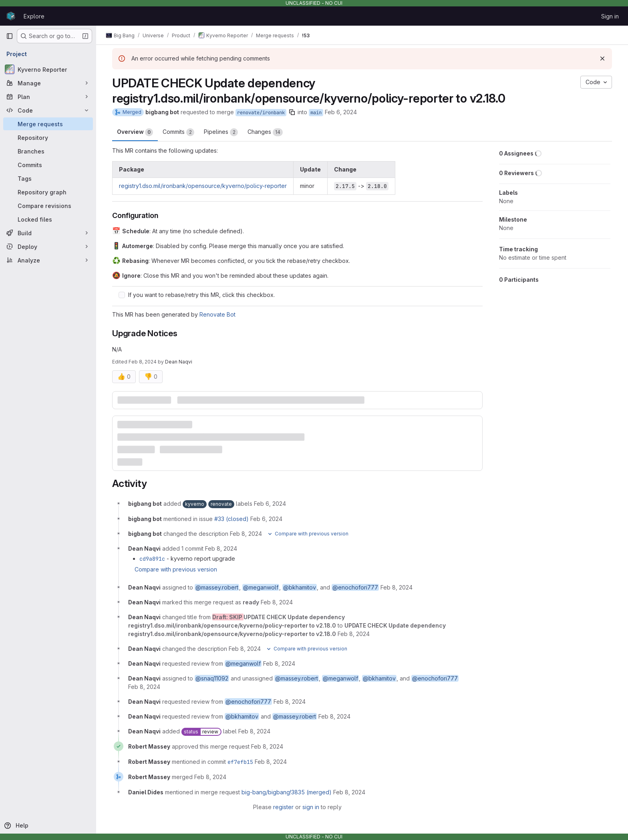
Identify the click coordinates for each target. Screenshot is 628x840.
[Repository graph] (48, 192)
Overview (135, 132)
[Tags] (48, 178)
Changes (265, 132)
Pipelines (221, 132)
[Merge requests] (48, 124)
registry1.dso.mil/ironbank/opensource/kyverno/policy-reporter (203, 186)
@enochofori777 (355, 587)
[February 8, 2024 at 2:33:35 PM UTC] (221, 548)
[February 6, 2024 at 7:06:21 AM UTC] (266, 519)
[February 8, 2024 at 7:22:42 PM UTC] (271, 762)
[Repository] (48, 137)
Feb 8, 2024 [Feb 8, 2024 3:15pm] (143, 362)
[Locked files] (48, 219)
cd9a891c (152, 559)
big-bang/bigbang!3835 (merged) (287, 792)
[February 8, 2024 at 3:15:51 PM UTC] (254, 731)
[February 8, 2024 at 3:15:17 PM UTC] (277, 602)
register (283, 807)
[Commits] (48, 165)
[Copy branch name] (292, 112)
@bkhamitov (300, 587)
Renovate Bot (217, 314)
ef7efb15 (240, 762)
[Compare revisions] (48, 206)
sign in (311, 807)
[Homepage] (11, 16)
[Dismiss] (602, 59)
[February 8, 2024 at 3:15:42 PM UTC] (334, 716)
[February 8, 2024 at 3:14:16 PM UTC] (397, 587)
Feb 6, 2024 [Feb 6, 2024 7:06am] (341, 112)
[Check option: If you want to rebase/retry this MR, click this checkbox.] (122, 295)
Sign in (610, 16)
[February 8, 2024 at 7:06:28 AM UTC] (246, 534)
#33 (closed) (231, 519)
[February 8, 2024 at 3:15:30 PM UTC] (290, 702)
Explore (34, 16)
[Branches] (48, 151)
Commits (178, 132)
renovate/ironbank (261, 113)
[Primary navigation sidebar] (10, 36)
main (316, 113)
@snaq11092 (212, 678)
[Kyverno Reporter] (48, 69)
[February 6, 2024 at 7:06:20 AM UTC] (270, 504)
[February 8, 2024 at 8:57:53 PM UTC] (349, 792)
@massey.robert (217, 587)
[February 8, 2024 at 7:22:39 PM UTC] (267, 746)
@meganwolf (261, 587)
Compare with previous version (176, 569)
